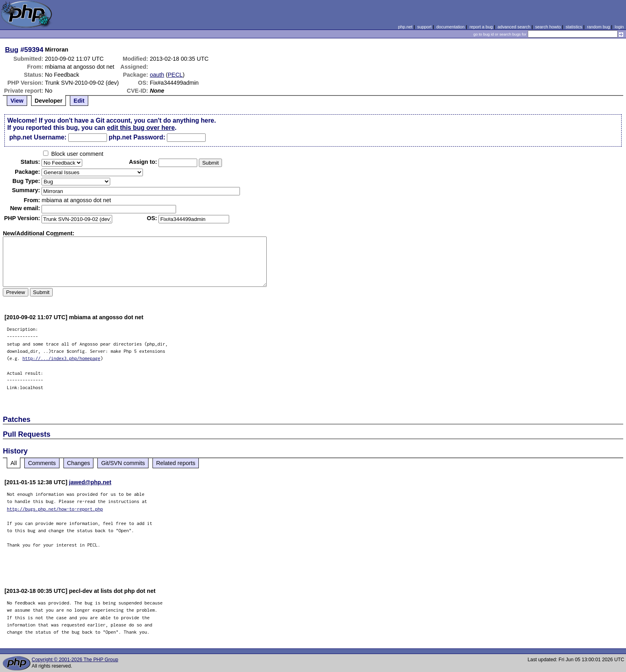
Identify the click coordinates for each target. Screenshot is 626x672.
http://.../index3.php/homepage (61, 358)
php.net (405, 27)
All (14, 463)
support (424, 27)
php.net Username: (38, 137)
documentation (451, 27)
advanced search (514, 27)
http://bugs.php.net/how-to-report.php (55, 509)
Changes (79, 463)
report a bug (481, 27)
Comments (42, 463)
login (619, 27)
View (17, 101)
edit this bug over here (141, 128)
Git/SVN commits (123, 463)
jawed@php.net (90, 482)
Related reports (176, 463)
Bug (12, 50)
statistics (574, 27)
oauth (157, 75)
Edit (79, 101)
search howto (548, 27)
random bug (598, 27)
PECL (175, 75)
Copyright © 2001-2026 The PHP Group (75, 660)
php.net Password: (137, 137)
